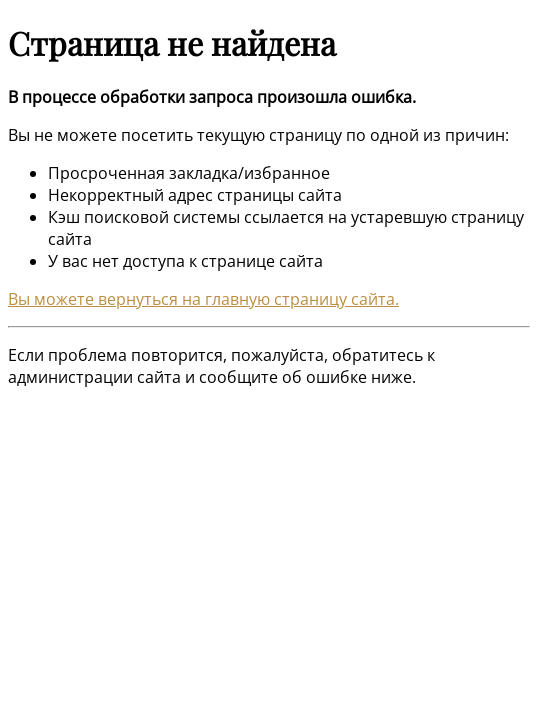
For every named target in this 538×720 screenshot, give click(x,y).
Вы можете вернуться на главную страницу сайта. (203, 299)
